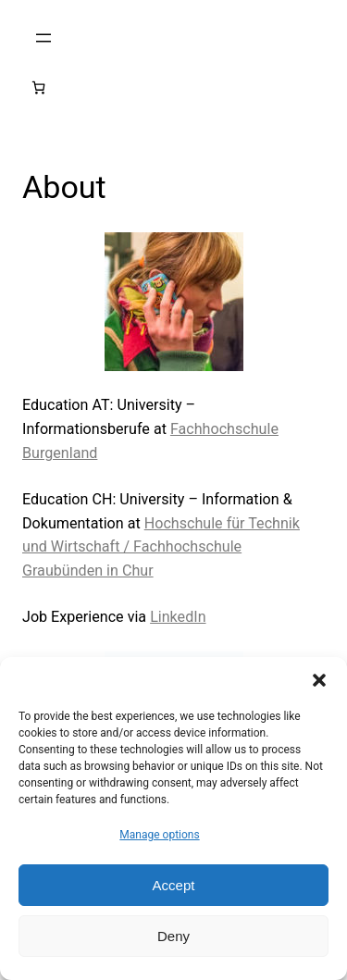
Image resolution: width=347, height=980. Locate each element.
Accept (174, 885)
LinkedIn (178, 617)
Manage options (159, 835)
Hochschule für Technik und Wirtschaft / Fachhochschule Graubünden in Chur (161, 547)
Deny (173, 936)
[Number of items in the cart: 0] (38, 87)
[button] (319, 680)
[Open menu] (43, 38)
